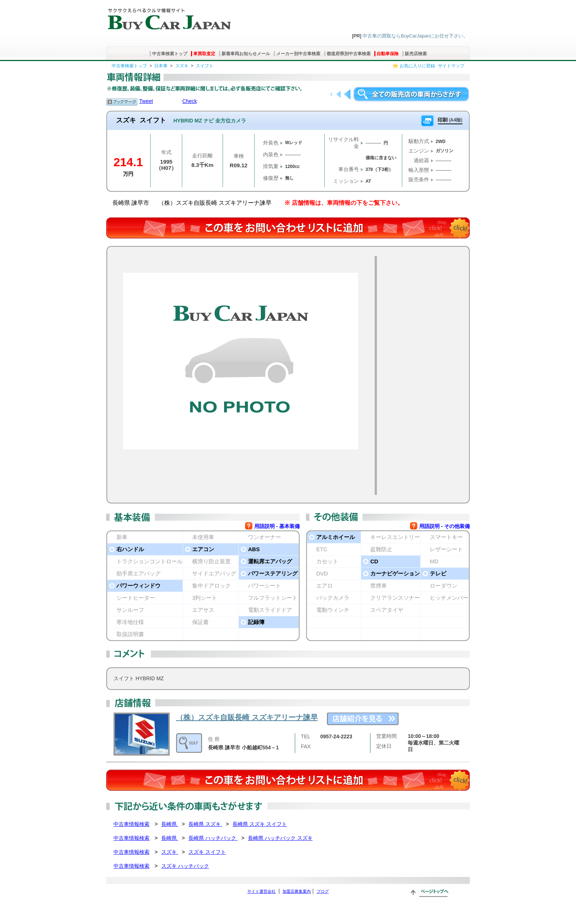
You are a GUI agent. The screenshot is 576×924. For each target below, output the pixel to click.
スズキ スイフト (207, 852)
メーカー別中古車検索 (298, 54)
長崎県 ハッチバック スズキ (280, 838)
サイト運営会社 (261, 891)
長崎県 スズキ (205, 824)
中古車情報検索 (132, 824)
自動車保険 (388, 54)
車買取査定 (204, 54)
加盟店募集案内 (297, 891)
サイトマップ (451, 66)
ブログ (323, 891)
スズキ (182, 66)
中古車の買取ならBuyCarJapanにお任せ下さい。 (415, 36)
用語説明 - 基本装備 (277, 526)
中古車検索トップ (170, 54)
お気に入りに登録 (417, 66)
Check (190, 101)
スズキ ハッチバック (185, 866)
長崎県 (170, 824)
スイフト (205, 66)
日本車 (161, 66)
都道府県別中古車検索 (349, 54)
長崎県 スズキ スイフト (260, 824)
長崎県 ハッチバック (213, 838)
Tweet (146, 101)
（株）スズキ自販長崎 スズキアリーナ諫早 (247, 717)
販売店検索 (416, 54)
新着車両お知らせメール (246, 54)
